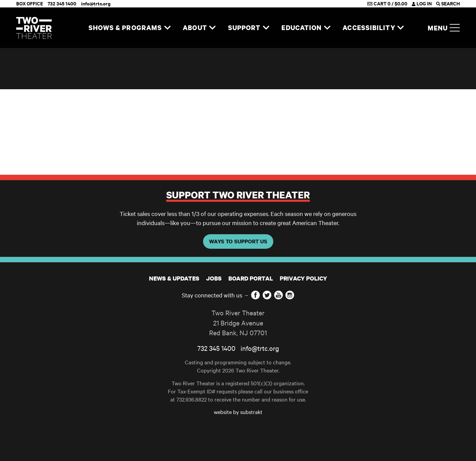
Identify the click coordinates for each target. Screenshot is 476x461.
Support (244, 28)
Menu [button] (444, 29)
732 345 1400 (216, 348)
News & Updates (174, 278)
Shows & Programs (125, 28)
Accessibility (369, 28)
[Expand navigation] (167, 28)
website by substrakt (238, 412)
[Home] (34, 28)
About (195, 28)
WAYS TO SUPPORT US (238, 241)
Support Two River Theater (238, 195)
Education (302, 28)
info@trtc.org (260, 348)
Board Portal (251, 278)
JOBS (214, 278)
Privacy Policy (303, 278)
